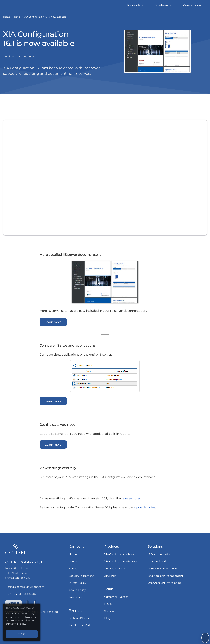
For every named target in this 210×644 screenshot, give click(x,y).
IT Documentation (159, 560)
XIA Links (110, 581)
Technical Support (80, 624)
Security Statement (81, 581)
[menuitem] (134, 11)
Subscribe (111, 617)
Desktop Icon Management (165, 581)
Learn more (53, 328)
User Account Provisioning (165, 589)
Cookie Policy (77, 596)
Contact (74, 567)
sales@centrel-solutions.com (25, 592)
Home (73, 560)
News (108, 610)
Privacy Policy (77, 589)
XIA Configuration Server (120, 560)
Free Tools (75, 603)
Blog (107, 624)
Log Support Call (79, 631)
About (73, 574)
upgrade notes (145, 513)
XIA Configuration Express (121, 567)
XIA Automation (115, 574)
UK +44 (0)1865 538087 (21, 600)
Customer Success (116, 602)
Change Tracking (158, 567)
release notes (131, 504)
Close (22, 634)
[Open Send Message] (205, 638)
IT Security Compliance (162, 574)
